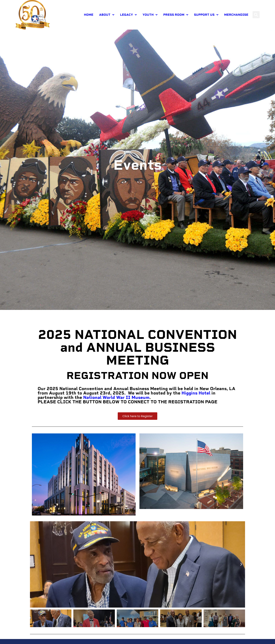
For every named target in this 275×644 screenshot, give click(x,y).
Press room (176, 15)
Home (89, 15)
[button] (256, 15)
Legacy (128, 15)
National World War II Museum (116, 407)
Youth (150, 15)
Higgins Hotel (196, 402)
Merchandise (236, 15)
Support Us (206, 15)
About (107, 15)
